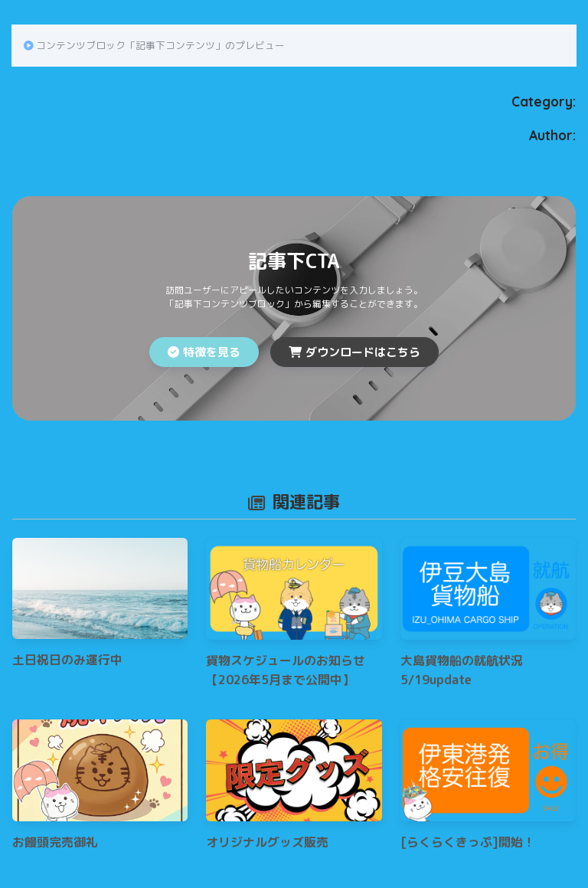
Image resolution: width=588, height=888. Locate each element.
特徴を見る (204, 352)
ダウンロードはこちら (354, 352)
